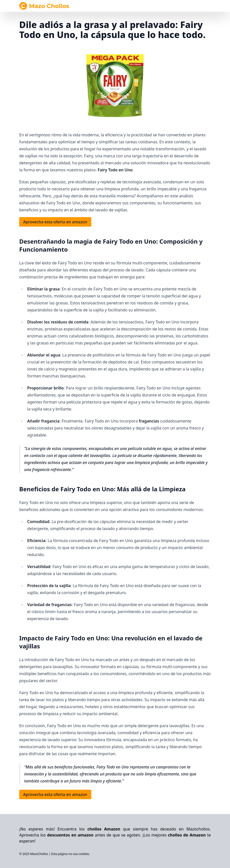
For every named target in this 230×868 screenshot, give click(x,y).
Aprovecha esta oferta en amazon (55, 222)
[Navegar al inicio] (44, 6)
